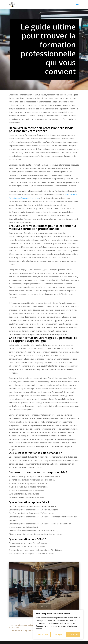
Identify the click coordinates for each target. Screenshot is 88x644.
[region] (58, 625)
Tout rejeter (58, 634)
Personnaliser (43, 634)
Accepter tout (73, 634)
